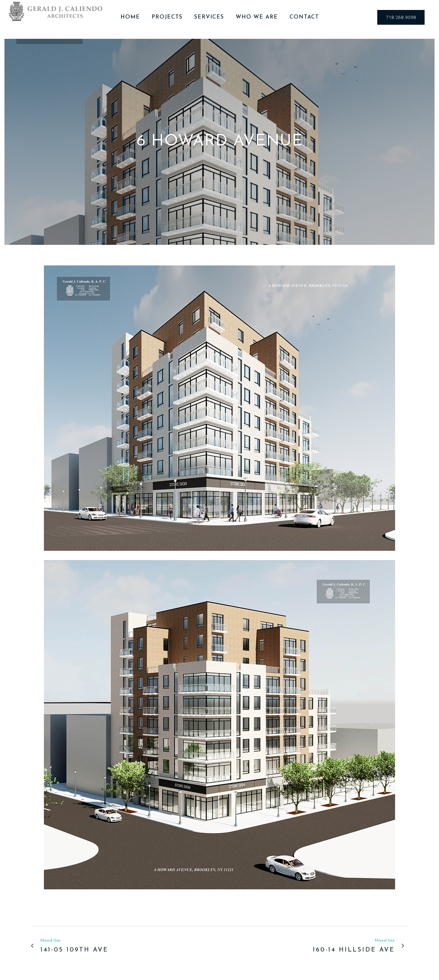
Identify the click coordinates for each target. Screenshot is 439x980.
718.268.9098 (401, 17)
